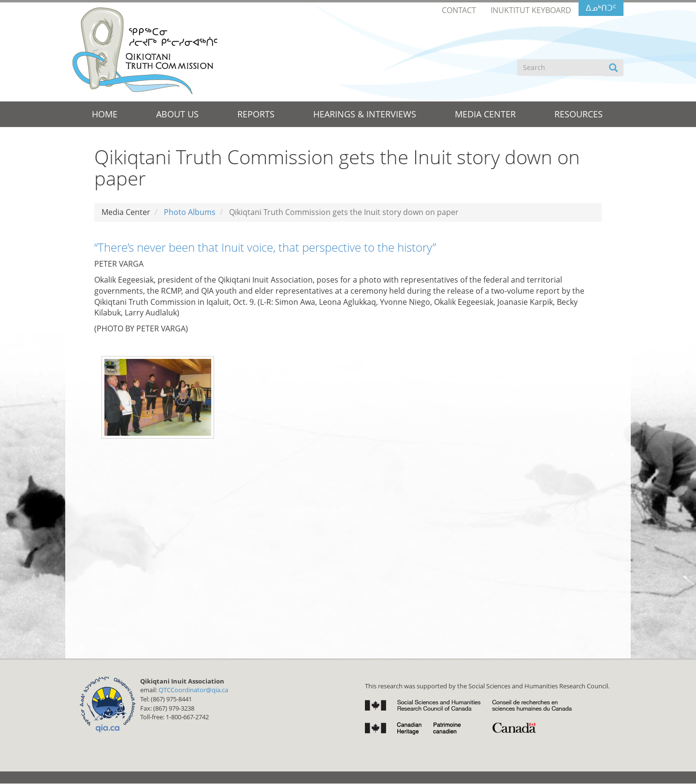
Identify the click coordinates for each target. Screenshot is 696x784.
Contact (459, 10)
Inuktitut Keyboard (531, 10)
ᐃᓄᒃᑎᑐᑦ (601, 8)
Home (105, 114)
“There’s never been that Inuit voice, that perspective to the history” (265, 247)
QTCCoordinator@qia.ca (193, 690)
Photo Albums (190, 212)
